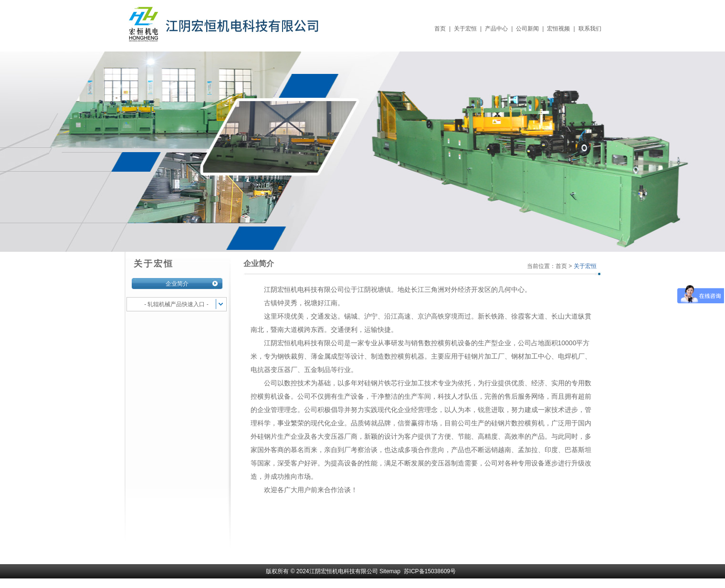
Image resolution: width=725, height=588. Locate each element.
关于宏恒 (465, 29)
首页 (440, 29)
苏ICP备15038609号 (430, 571)
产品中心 (496, 29)
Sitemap (390, 571)
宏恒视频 (558, 29)
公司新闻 (527, 29)
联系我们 (590, 29)
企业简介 (177, 284)
